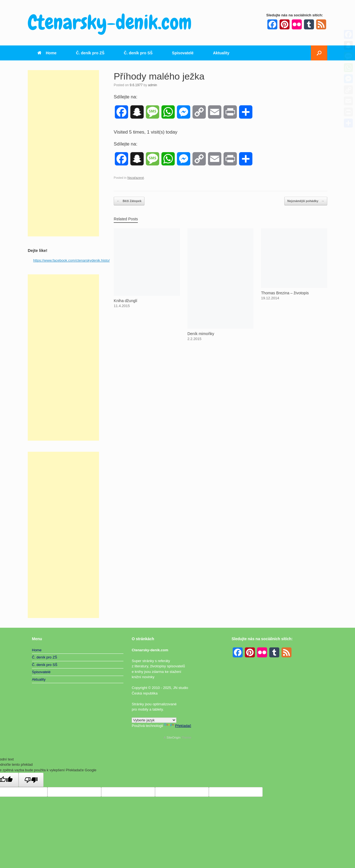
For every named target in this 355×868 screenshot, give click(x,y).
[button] (319, 53)
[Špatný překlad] (31, 780)
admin (153, 85)
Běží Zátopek (129, 201)
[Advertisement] (63, 153)
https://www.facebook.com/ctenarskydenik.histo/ (72, 260)
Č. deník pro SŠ (138, 53)
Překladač (177, 726)
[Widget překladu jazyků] (154, 720)
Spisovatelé (183, 53)
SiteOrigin (173, 737)
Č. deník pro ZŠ (90, 53)
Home (47, 53)
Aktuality (221, 53)
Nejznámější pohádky (306, 201)
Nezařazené (136, 178)
